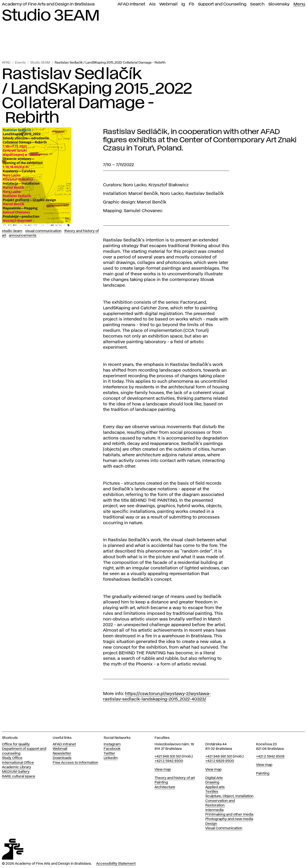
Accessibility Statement (116, 864)
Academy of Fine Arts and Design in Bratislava (48, 4)
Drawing (212, 782)
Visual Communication (43, 231)
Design (211, 824)
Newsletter (62, 754)
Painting (161, 782)
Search (257, 4)
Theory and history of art (175, 778)
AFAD (6, 63)
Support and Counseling (222, 4)
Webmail (168, 4)
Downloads (62, 758)
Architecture (165, 787)
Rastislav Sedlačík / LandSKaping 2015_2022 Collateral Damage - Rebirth (110, 63)
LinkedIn (111, 758)
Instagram (112, 744)
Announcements (23, 236)
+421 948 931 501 (168, 756)
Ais (152, 4)
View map (163, 770)
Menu (299, 4)
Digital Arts (214, 778)
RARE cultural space (19, 776)
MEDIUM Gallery (16, 772)
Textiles (212, 792)
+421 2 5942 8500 (169, 761)
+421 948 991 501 (219, 756)
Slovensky (279, 4)
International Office (18, 763)
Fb (192, 4)
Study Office (12, 758)
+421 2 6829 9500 (220, 761)
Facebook (112, 749)
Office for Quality (16, 744)
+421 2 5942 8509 (270, 756)
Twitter (109, 754)
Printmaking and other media (229, 815)
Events (20, 63)
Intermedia (214, 810)
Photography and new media (229, 819)
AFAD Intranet (131, 4)
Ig (183, 4)
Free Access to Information (75, 763)
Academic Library (17, 767)
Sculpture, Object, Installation (229, 796)
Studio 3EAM (40, 63)
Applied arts (215, 787)
